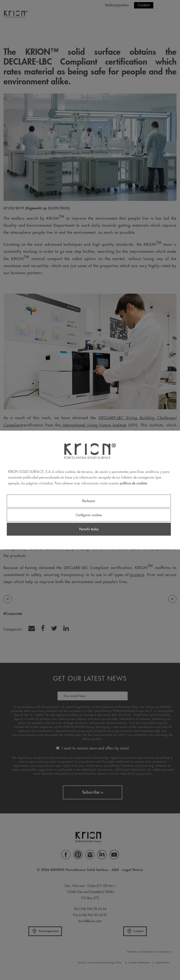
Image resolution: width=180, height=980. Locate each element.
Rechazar (89, 501)
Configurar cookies (89, 515)
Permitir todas (89, 529)
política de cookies (134, 483)
